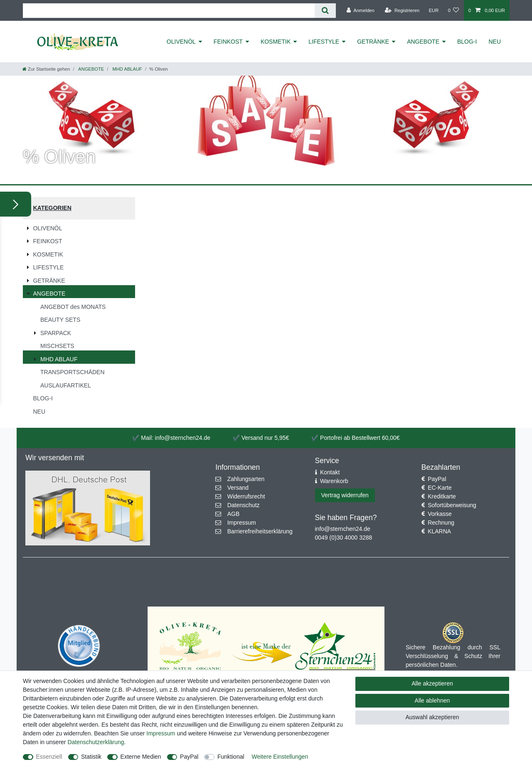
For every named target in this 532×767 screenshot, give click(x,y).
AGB (234, 514)
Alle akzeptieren (432, 683)
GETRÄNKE (373, 42)
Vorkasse (440, 514)
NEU (495, 42)
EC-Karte (440, 488)
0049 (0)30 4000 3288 (344, 538)
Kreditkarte (442, 496)
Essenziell (49, 757)
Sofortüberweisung (452, 505)
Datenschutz (244, 505)
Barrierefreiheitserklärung (260, 531)
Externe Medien (141, 757)
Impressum (242, 523)
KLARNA (439, 531)
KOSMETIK (276, 42)
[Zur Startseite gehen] (46, 69)
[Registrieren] (402, 10)
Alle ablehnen (432, 700)
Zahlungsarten (246, 479)
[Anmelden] (361, 10)
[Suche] (325, 11)
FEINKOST (228, 42)
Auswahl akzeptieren (432, 717)
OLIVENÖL (181, 42)
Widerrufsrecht (246, 496)
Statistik (91, 757)
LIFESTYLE (324, 42)
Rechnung (441, 523)
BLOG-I (467, 42)
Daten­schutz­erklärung (96, 742)
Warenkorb (334, 481)
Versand (238, 488)
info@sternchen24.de (343, 529)
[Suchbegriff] (169, 11)
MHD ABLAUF (127, 69)
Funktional (231, 757)
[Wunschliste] (453, 10)
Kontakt (330, 472)
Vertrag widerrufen (345, 495)
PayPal (437, 479)
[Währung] (433, 10)
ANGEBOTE (423, 42)
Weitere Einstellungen (280, 757)
